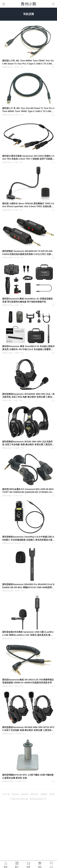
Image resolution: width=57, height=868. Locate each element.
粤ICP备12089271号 (38, 799)
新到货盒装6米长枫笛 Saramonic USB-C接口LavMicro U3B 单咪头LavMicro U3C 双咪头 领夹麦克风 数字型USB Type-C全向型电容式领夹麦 (28, 634)
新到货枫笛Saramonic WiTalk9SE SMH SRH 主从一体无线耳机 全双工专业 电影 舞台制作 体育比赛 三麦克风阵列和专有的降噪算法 (28, 396)
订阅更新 (44, 794)
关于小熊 (6, 794)
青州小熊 (24, 799)
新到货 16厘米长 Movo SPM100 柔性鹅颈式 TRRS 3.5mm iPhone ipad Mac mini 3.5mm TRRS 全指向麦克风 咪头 (28, 205)
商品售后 (25, 794)
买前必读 (15, 794)
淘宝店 (52, 794)
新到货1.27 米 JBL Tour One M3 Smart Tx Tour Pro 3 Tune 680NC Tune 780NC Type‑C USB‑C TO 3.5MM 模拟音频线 (28, 110)
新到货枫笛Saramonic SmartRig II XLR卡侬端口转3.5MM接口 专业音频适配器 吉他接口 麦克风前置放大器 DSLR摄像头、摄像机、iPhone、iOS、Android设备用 (28, 538)
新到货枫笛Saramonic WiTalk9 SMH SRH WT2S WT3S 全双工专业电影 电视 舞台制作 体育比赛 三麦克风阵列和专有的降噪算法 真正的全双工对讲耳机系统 (28, 729)
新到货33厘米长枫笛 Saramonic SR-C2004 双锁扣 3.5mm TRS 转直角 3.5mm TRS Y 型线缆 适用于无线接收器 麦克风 (28, 158)
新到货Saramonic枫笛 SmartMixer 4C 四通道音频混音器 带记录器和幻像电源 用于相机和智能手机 (27, 300)
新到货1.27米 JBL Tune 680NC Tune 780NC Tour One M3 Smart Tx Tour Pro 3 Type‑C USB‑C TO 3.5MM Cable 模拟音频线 (28, 62)
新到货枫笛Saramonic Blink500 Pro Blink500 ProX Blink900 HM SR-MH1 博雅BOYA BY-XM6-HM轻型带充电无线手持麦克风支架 (28, 586)
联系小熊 (34, 794)
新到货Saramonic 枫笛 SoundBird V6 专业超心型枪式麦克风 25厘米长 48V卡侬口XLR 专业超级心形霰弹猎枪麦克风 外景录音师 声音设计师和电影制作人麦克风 (28, 348)
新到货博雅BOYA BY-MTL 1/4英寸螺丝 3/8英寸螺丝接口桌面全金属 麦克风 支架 (28, 776)
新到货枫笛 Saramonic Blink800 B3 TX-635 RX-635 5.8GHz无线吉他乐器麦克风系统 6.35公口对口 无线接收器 (28, 253)
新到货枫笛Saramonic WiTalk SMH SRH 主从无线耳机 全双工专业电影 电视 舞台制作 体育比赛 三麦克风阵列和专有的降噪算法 (28, 443)
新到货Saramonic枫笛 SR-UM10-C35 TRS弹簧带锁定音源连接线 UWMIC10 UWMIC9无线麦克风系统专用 (28, 681)
